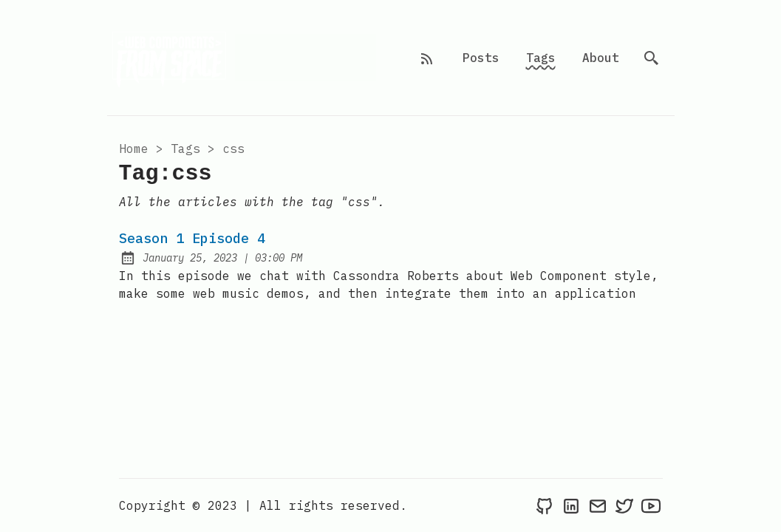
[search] (652, 58)
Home (134, 149)
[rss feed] (427, 58)
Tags (541, 58)
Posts (481, 58)
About (601, 58)
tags (185, 149)
